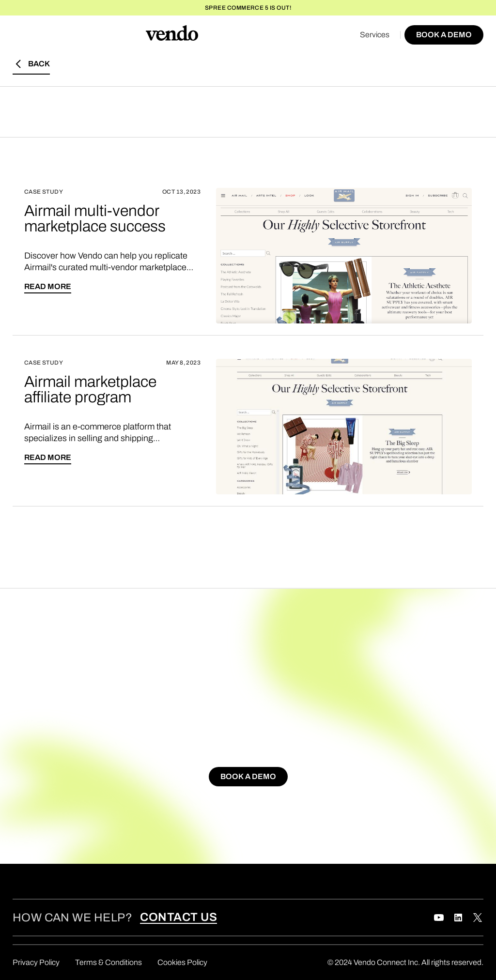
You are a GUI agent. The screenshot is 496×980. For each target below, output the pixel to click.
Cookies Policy (182, 962)
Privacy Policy (36, 962)
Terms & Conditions (108, 962)
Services (375, 35)
